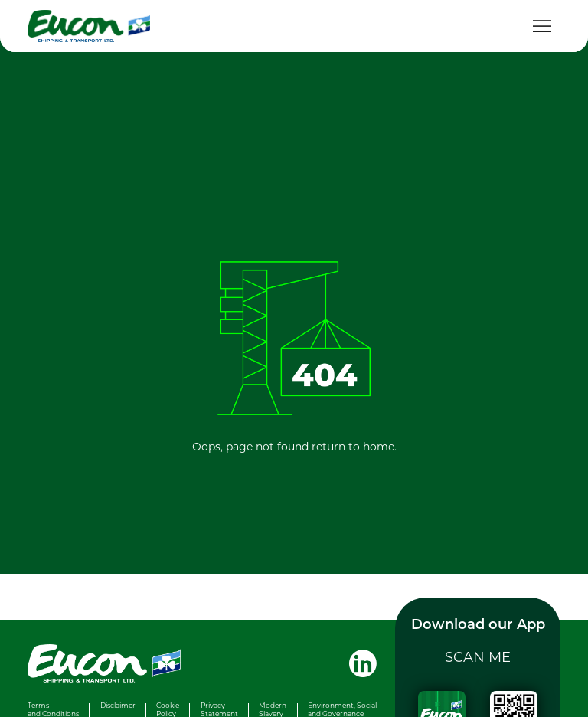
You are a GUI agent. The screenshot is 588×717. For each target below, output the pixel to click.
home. (380, 446)
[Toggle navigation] (542, 26)
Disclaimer (118, 705)
